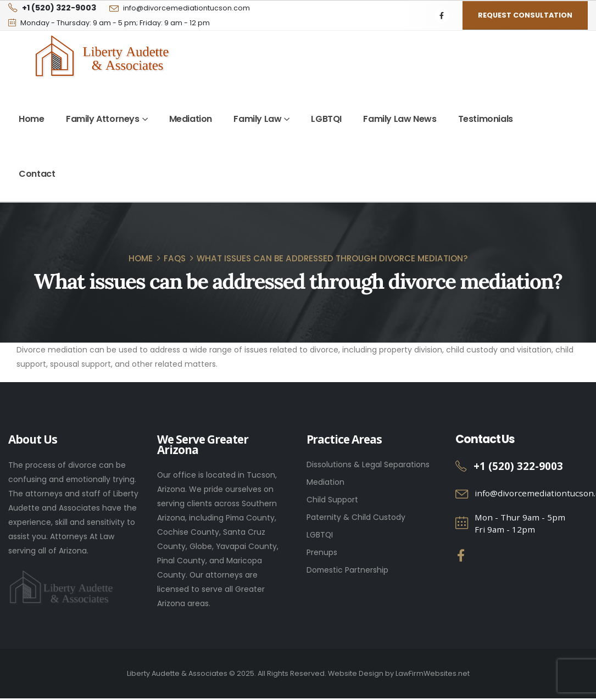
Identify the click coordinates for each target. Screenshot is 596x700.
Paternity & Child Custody (356, 517)
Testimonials (486, 119)
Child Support (332, 500)
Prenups (322, 552)
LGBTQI (326, 119)
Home (31, 119)
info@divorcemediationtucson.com (186, 8)
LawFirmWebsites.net (433, 673)
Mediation (191, 119)
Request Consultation (525, 15)
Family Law (257, 119)
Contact (37, 174)
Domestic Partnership (347, 570)
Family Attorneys (103, 119)
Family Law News (400, 119)
